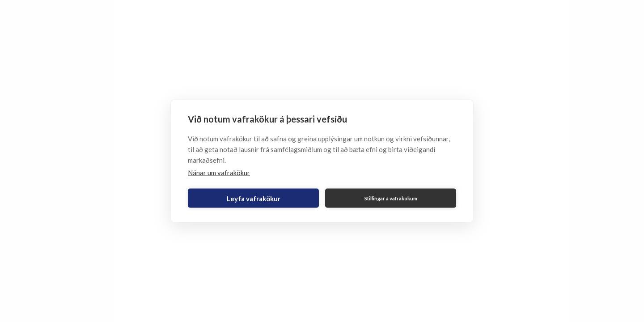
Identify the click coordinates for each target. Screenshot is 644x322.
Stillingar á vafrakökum (391, 198)
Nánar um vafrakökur (219, 173)
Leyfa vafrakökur (254, 198)
